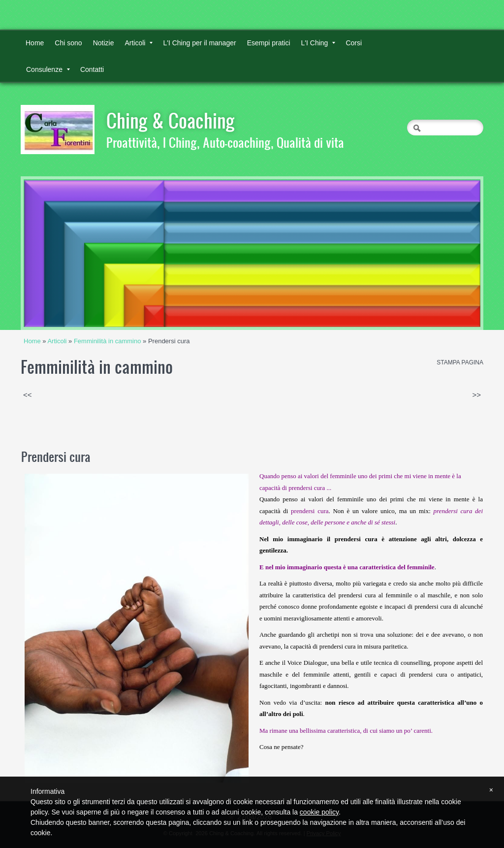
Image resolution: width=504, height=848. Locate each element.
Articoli (139, 43)
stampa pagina (460, 362)
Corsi (354, 43)
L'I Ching (318, 43)
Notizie (104, 43)
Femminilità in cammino (108, 341)
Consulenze (48, 69)
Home (35, 43)
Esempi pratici (269, 43)
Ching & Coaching (171, 120)
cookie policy (319, 812)
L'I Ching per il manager (199, 43)
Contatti (92, 69)
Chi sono (68, 43)
